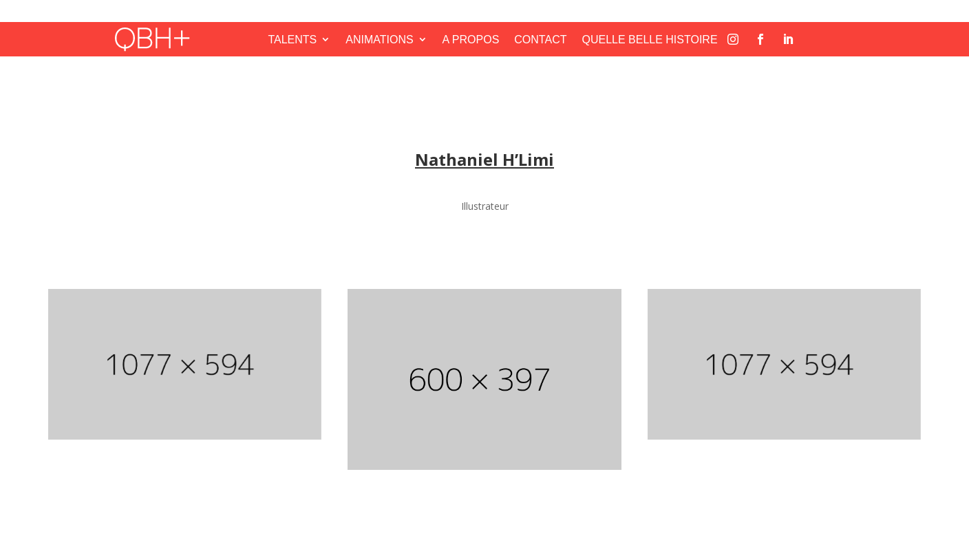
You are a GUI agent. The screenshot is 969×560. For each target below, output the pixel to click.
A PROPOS (471, 40)
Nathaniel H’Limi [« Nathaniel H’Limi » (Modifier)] (484, 159)
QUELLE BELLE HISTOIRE (649, 40)
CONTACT (540, 40)
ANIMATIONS (379, 40)
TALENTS (292, 40)
